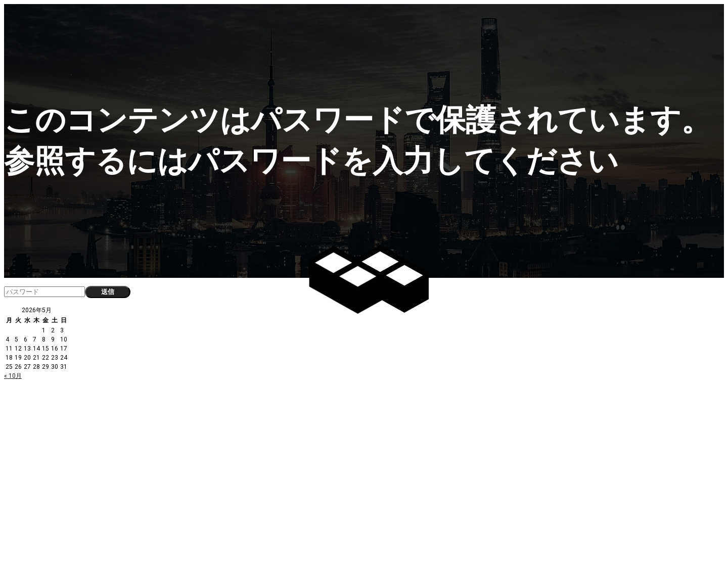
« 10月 (13, 376)
